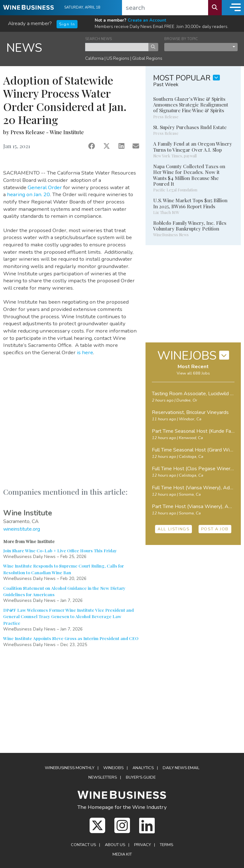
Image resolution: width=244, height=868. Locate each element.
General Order (45, 187)
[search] (165, 8)
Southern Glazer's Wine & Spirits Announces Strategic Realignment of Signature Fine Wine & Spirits (191, 105)
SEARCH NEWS (98, 39)
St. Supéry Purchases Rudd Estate (190, 127)
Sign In (67, 24)
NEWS (24, 48)
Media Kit (122, 854)
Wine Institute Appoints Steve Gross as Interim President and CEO (71, 638)
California (94, 58)
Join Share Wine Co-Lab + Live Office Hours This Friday (60, 550)
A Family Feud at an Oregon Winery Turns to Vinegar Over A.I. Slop (193, 147)
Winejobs (113, 768)
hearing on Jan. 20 (28, 194)
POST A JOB (215, 529)
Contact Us (83, 845)
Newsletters (103, 777)
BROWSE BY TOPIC (181, 39)
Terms (166, 845)
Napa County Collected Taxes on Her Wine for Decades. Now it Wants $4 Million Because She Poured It (189, 175)
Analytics (143, 768)
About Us (115, 845)
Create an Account (147, 20)
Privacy (142, 845)
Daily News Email (181, 768)
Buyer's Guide (141, 777)
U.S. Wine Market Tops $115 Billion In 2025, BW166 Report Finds (190, 203)
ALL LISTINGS (173, 529)
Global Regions (147, 58)
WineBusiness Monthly (70, 768)
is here (85, 352)
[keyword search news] (117, 47)
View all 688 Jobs (193, 373)
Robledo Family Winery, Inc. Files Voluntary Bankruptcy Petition (190, 226)
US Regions (118, 58)
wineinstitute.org (22, 529)
